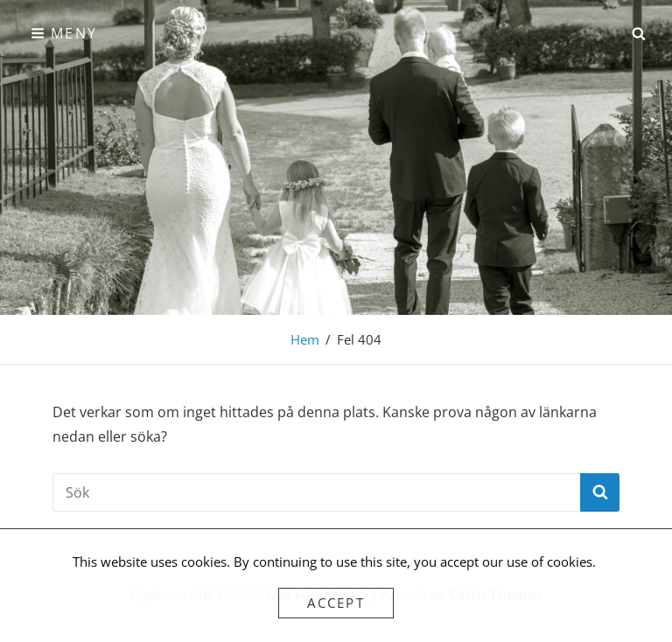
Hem (305, 339)
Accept (336, 603)
